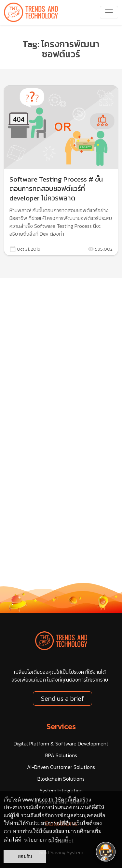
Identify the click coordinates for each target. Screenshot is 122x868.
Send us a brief (62, 699)
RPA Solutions (61, 755)
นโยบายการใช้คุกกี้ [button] (46, 840)
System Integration (61, 790)
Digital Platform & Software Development (61, 743)
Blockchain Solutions (61, 779)
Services (61, 726)
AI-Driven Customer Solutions (61, 767)
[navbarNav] (109, 12)
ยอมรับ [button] (25, 857)
